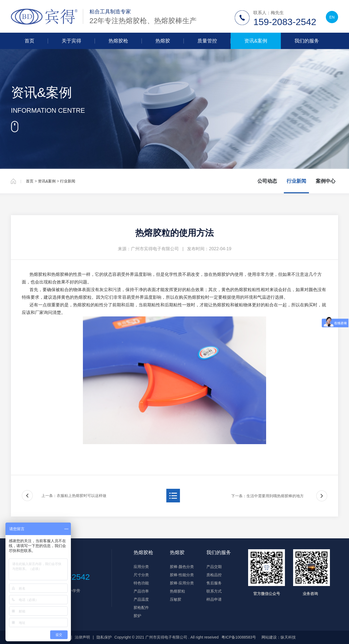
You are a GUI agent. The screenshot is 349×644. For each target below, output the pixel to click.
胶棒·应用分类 (182, 583)
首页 (29, 41)
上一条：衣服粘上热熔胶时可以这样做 (74, 496)
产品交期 (214, 567)
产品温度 (141, 599)
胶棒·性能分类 (182, 575)
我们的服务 (307, 41)
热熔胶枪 (118, 41)
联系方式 (214, 591)
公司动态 (267, 181)
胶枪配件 (141, 608)
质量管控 (207, 41)
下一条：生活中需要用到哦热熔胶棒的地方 (267, 496)
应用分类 (141, 567)
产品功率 (141, 591)
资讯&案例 (256, 41)
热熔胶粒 (177, 591)
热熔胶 (163, 41)
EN (332, 17)
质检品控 (214, 575)
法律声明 (82, 637)
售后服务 (214, 583)
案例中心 (326, 181)
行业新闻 (68, 181)
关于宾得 (71, 41)
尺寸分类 (141, 575)
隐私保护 (104, 637)
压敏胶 (176, 599)
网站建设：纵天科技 (279, 637)
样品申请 (214, 599)
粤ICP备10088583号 (239, 637)
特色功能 (141, 583)
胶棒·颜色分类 (182, 567)
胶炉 (137, 616)
